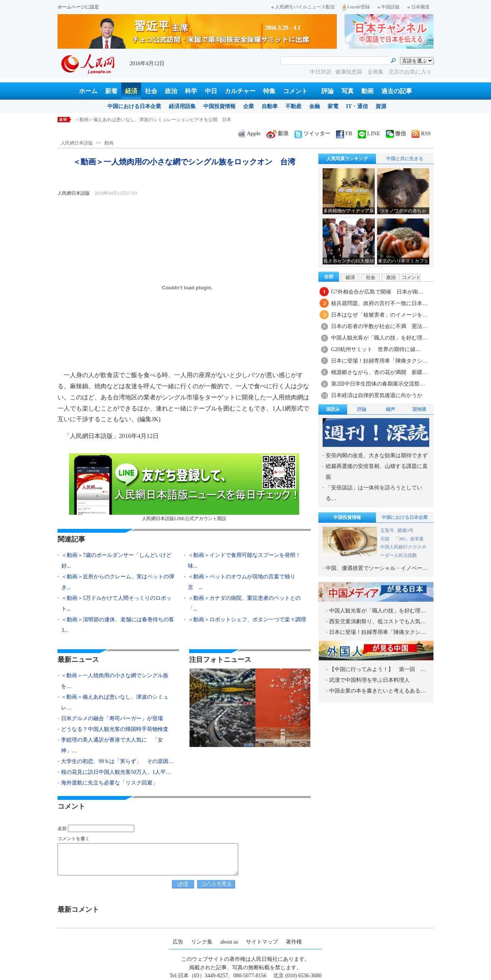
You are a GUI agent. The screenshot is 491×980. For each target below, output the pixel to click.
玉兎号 (387, 530)
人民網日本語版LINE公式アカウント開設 (184, 487)
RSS (421, 134)
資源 (381, 106)
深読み (333, 409)
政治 (171, 91)
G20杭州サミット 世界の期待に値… (376, 349)
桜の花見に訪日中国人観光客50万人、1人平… (116, 772)
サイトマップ (262, 942)
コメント (295, 91)
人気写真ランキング (347, 159)
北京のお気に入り (410, 72)
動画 (367, 91)
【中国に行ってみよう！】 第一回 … (377, 669)
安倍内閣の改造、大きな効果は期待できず (377, 456)
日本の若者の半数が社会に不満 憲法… (379, 326)
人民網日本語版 (77, 143)
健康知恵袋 (349, 72)
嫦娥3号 (405, 530)
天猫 (385, 539)
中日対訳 (321, 72)
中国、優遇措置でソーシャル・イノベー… (377, 568)
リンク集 (202, 942)
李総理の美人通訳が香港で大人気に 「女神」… (112, 745)
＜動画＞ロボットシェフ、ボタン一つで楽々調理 (247, 620)
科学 (191, 91)
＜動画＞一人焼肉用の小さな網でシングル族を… (115, 681)
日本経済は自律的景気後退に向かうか (377, 395)
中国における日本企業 (134, 106)
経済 (131, 91)
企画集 (376, 72)
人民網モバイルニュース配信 (303, 7)
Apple (249, 134)
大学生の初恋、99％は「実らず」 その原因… (117, 761)
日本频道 (419, 7)
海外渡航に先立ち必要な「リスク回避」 (109, 783)
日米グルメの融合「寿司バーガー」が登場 (112, 718)
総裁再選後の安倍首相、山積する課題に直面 (377, 472)
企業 (249, 106)
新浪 (277, 134)
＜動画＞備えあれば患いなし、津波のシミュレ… (115, 702)
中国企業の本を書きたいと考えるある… (377, 691)
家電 (333, 106)
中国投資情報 (219, 106)
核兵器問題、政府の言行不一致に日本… (379, 303)
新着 (111, 91)
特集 (269, 91)
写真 (348, 91)
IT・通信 (357, 106)
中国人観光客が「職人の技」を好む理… (379, 338)
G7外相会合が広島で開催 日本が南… (377, 292)
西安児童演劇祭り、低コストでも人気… (377, 621)
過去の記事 (397, 91)
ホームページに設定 (78, 7)
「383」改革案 (409, 539)
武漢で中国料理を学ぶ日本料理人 (369, 680)
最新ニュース (78, 660)
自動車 (270, 106)
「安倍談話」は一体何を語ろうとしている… (374, 493)
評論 (328, 91)
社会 (151, 91)
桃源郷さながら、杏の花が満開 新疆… (379, 372)
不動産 (293, 106)
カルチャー (240, 91)
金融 (315, 106)
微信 (396, 134)
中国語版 (389, 7)
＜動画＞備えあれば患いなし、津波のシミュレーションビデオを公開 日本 (153, 120)
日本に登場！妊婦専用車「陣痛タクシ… (379, 361)
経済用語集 (182, 106)
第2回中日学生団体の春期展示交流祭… (378, 384)
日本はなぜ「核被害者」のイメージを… (379, 315)
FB (344, 134)
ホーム (88, 91)
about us (229, 942)
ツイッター (312, 134)
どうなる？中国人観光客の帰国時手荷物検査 (115, 729)
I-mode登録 (356, 7)
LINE (369, 134)
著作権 (294, 942)
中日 (211, 91)
